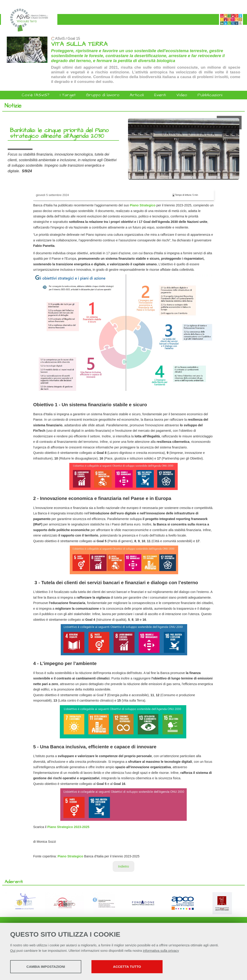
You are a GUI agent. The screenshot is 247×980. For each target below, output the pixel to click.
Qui (13, 951)
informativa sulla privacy (161, 951)
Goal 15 (74, 38)
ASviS (60, 38)
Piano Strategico (143, 205)
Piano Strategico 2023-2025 (68, 827)
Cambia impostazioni (46, 967)
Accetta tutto (127, 967)
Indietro (123, 866)
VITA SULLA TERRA (79, 44)
